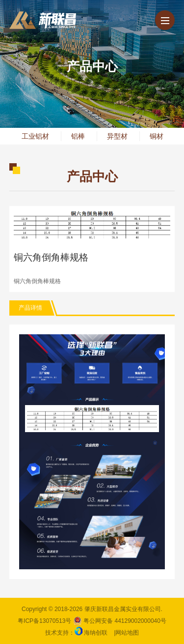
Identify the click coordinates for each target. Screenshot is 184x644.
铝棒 (78, 136)
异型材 (117, 136)
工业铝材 (35, 136)
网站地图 (127, 633)
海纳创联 (96, 633)
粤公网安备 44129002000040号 (120, 621)
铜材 (157, 136)
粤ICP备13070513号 (44, 621)
